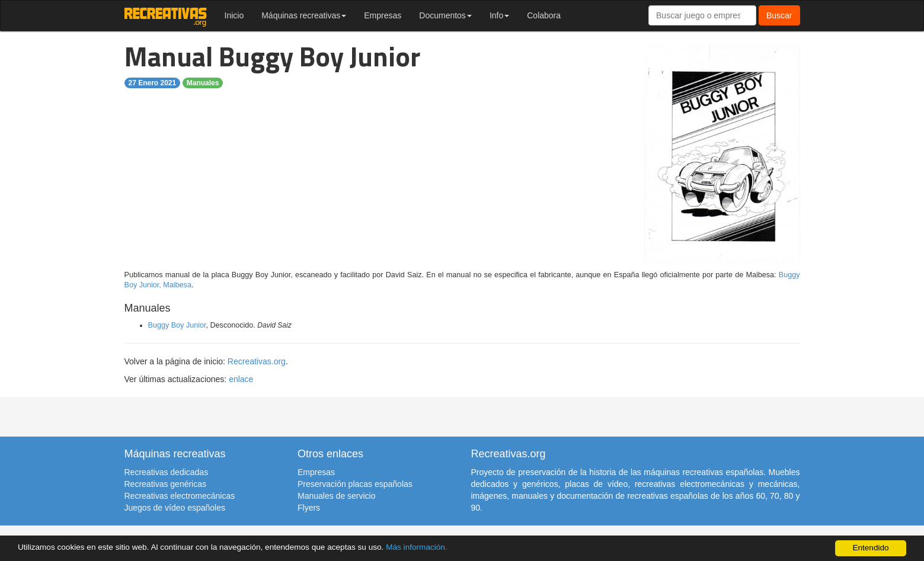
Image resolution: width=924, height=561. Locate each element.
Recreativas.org (257, 361)
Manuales (203, 83)
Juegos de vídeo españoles (175, 508)
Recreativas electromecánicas (180, 496)
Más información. (417, 547)
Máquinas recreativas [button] (304, 15)
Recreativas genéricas (166, 484)
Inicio (234, 15)
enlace (241, 379)
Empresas (383, 15)
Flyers (309, 508)
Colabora (544, 15)
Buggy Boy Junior (177, 325)
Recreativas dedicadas (167, 472)
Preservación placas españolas (355, 484)
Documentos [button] (445, 15)
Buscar (779, 15)
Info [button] (499, 15)
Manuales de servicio (337, 496)
